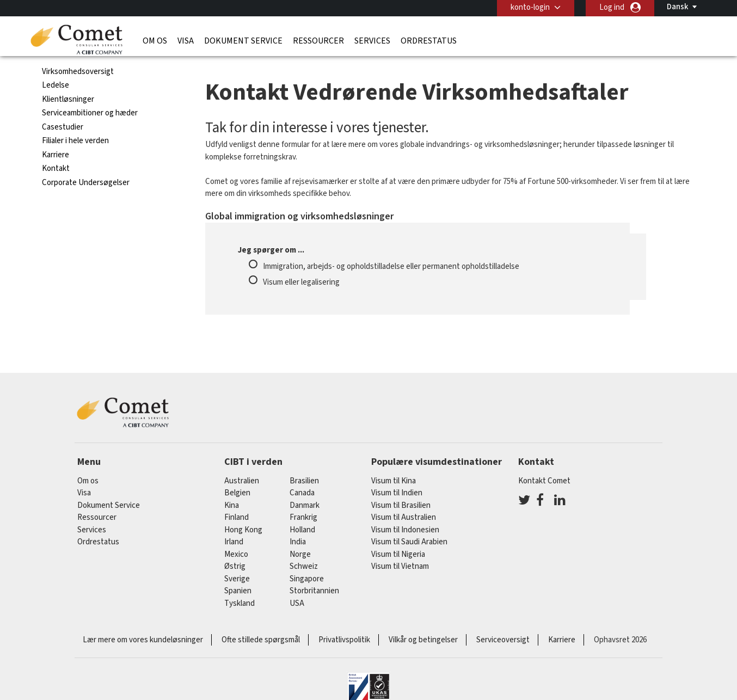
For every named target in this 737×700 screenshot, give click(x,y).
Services (372, 41)
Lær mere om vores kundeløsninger (143, 640)
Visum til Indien (397, 493)
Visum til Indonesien (405, 530)
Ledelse (56, 85)
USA (297, 603)
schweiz (304, 566)
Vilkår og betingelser (423, 640)
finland (237, 517)
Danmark (305, 505)
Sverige (237, 579)
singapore (307, 579)
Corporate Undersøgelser (86, 183)
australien (242, 481)
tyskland (239, 603)
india (298, 542)
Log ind (612, 7)
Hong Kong (243, 530)
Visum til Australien (404, 517)
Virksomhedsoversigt (78, 72)
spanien (238, 591)
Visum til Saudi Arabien (409, 542)
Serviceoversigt (503, 640)
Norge (300, 554)
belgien (237, 493)
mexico (236, 554)
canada (302, 493)
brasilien (304, 481)
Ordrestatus (429, 41)
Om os (155, 41)
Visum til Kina (394, 481)
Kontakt (56, 168)
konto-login (530, 7)
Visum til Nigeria (398, 554)
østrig (235, 566)
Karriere (56, 155)
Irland (234, 542)
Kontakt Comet (544, 481)
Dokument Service (243, 41)
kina (232, 505)
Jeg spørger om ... (271, 250)
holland (302, 530)
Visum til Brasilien (401, 505)
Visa (186, 41)
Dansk (678, 7)
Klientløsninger (68, 99)
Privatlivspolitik (344, 640)
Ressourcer (318, 41)
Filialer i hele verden (75, 141)
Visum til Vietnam (400, 566)
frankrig (303, 517)
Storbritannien (314, 591)
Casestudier (63, 127)
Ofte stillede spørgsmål (261, 640)
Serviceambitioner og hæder (90, 113)
